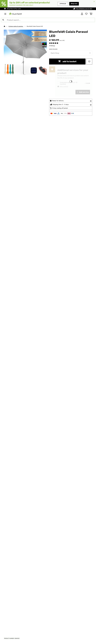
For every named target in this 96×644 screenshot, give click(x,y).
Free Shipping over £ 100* (84, 9)
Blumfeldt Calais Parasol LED (35, 26)
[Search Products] (48, 20)
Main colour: (53, 49)
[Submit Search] (3, 20)
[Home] (6, 26)
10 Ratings (52, 46)
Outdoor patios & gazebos (16, 26)
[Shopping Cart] (91, 14)
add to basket (67, 61)
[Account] (82, 14)
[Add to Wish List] (89, 62)
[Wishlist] (86, 14)
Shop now (74, 4)
